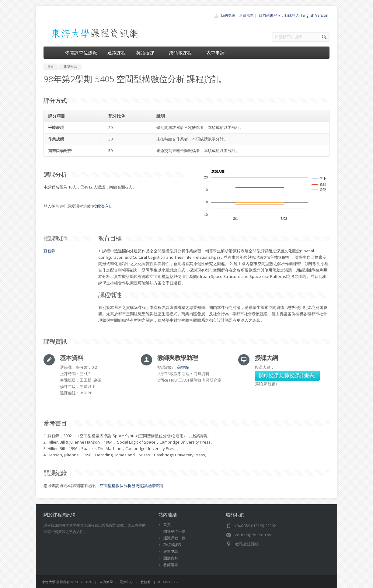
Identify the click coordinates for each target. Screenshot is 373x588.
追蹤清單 (246, 15)
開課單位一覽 (174, 531)
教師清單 (171, 565)
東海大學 (49, 582)
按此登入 (101, 206)
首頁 (167, 525)
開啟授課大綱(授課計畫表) (287, 375)
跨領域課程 (182, 53)
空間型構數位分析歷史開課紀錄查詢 (131, 486)
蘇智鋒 (49, 251)
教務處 (146, 582)
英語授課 (147, 53)
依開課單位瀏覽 (81, 53)
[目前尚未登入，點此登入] (279, 15)
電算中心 (126, 582)
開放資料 (171, 558)
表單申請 (215, 53)
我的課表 (228, 15)
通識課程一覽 (174, 538)
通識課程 (117, 53)
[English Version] (315, 15)
